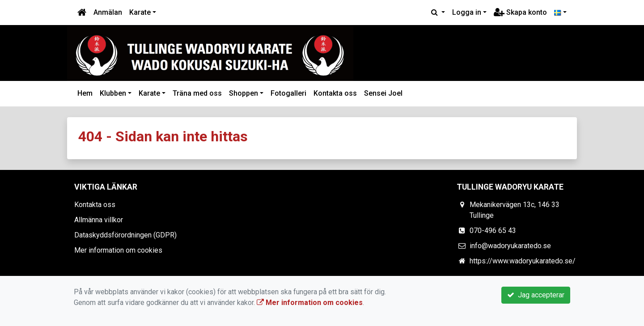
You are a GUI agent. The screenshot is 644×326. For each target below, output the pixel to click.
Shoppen (244, 93)
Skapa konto (520, 12)
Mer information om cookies (118, 250)
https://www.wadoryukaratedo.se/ (523, 261)
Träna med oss (197, 93)
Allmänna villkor (99, 220)
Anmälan (108, 12)
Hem (85, 93)
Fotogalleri (288, 93)
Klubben (113, 93)
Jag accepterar (536, 295)
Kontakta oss (335, 93)
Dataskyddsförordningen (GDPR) (125, 235)
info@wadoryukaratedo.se (510, 246)
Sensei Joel (383, 93)
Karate (140, 12)
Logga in (467, 12)
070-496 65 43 (493, 231)
